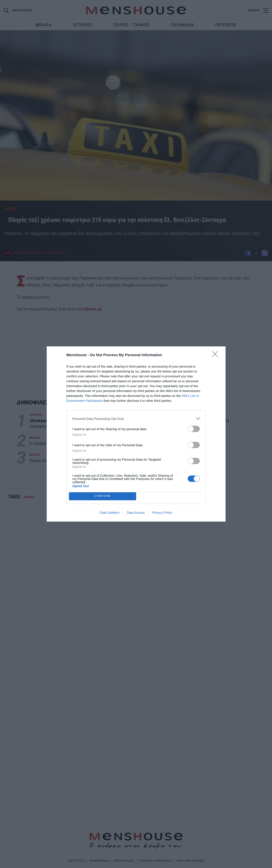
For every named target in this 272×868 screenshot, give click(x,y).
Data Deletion (110, 513)
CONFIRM (103, 496)
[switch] (194, 429)
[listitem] (136, 419)
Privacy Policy (162, 513)
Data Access (136, 513)
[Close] (216, 355)
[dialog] (136, 434)
